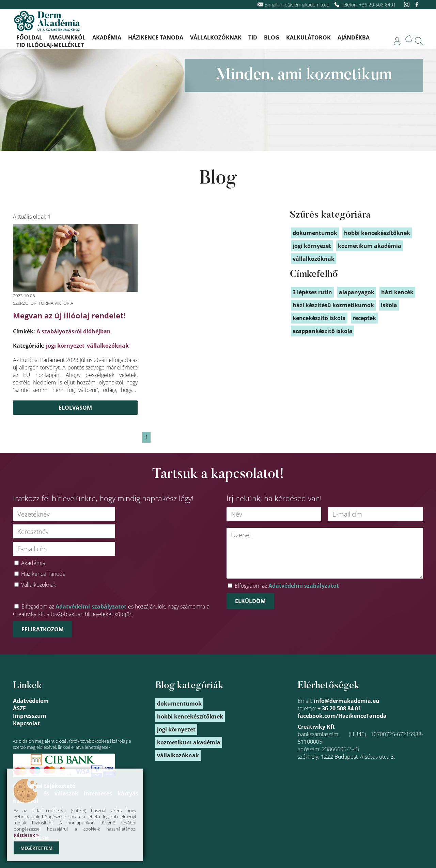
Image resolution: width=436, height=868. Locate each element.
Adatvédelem (31, 701)
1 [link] (146, 437)
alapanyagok (357, 292)
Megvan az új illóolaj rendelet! (69, 315)
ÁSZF (19, 708)
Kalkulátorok (308, 37)
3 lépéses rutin (312, 292)
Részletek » (26, 835)
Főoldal (29, 37)
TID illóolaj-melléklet (50, 45)
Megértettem (36, 848)
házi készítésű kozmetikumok (333, 305)
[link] (397, 41)
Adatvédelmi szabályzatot (91, 606)
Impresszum (30, 716)
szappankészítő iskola (323, 331)
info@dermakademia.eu (305, 5)
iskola (389, 305)
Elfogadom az (287, 586)
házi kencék (397, 292)
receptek (364, 318)
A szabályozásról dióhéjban (74, 331)
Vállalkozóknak (216, 37)
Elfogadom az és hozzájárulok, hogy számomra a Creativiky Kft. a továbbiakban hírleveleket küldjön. (111, 610)
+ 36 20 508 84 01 (339, 708)
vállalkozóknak (108, 346)
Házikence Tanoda (156, 37)
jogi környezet (65, 346)
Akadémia (107, 37)
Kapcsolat (26, 723)
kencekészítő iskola (319, 318)
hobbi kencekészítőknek (377, 233)
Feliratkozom (43, 629)
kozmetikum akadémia (370, 246)
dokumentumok (315, 233)
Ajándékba (354, 37)
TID (253, 37)
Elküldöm (250, 601)
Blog (272, 37)
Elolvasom (75, 408)
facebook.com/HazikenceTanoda (342, 716)
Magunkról (67, 37)
